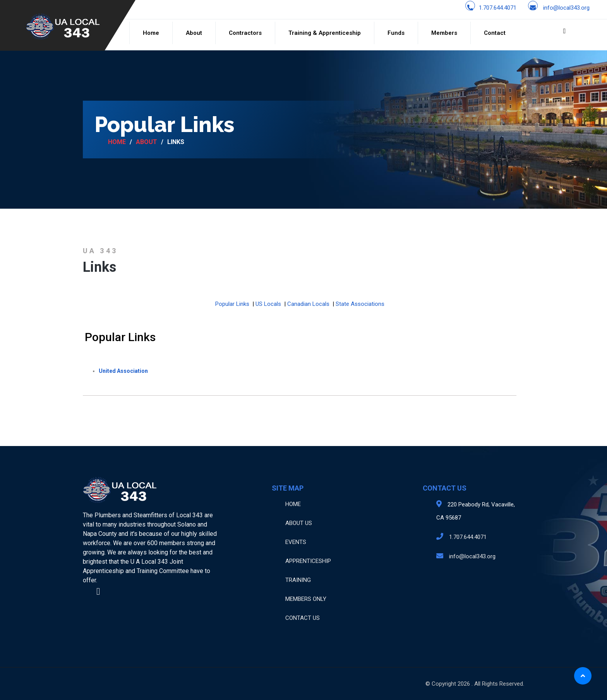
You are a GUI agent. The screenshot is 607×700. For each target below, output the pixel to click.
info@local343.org (566, 8)
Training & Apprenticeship (325, 33)
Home (151, 33)
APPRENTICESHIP (308, 561)
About (194, 33)
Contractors (245, 33)
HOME (293, 504)
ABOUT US (299, 523)
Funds (396, 33)
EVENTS (296, 542)
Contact (495, 33)
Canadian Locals (308, 304)
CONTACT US (303, 618)
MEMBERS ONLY (306, 599)
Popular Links (232, 304)
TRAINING (298, 580)
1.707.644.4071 (498, 8)
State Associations (360, 304)
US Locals (268, 304)
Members (444, 33)
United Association (123, 371)
